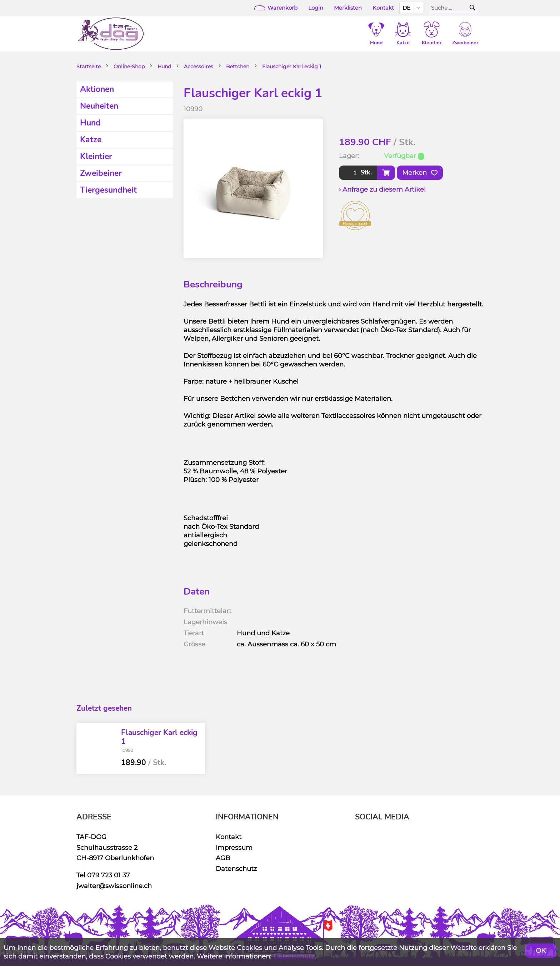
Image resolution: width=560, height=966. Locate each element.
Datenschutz (236, 869)
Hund (164, 66)
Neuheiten (99, 106)
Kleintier (96, 156)
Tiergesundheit (108, 190)
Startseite (89, 66)
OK (541, 950)
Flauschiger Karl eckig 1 (292, 66)
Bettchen (238, 66)
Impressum (234, 847)
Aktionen (97, 89)
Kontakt (383, 8)
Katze (91, 140)
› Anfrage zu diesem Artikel (382, 189)
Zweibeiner (101, 173)
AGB (223, 858)
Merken (420, 173)
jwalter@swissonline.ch (114, 886)
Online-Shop (129, 66)
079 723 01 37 (109, 875)
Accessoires (199, 66)
